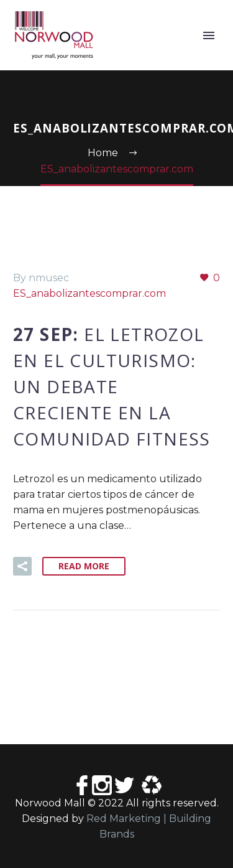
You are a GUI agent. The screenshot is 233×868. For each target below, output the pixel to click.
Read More (84, 566)
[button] (22, 566)
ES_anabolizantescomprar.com (89, 293)
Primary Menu (209, 35)
